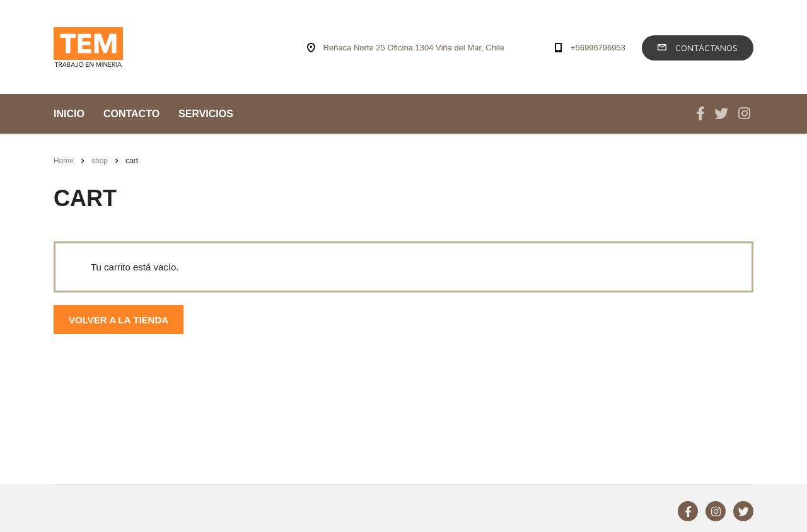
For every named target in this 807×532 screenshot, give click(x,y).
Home (64, 161)
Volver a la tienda (119, 320)
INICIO (69, 114)
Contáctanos (698, 48)
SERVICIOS (206, 114)
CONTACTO (131, 114)
